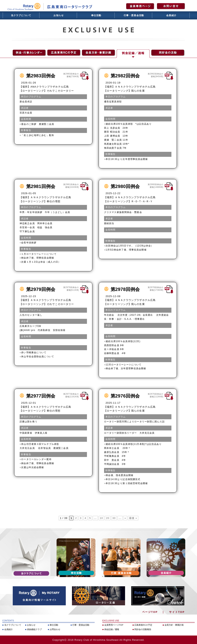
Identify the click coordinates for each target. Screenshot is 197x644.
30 (114, 518)
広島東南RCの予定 (143, 625)
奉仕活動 (96, 15)
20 (108, 518)
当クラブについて (21, 15)
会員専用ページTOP (114, 625)
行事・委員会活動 (134, 15)
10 (101, 518)
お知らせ (59, 15)
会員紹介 (171, 15)
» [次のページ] (125, 518)
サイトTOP (177, 612)
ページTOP (150, 612)
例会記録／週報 (112, 629)
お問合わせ (55, 629)
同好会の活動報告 (143, 629)
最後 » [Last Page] (133, 518)
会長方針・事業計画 (174, 625)
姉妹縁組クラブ (34, 629)
